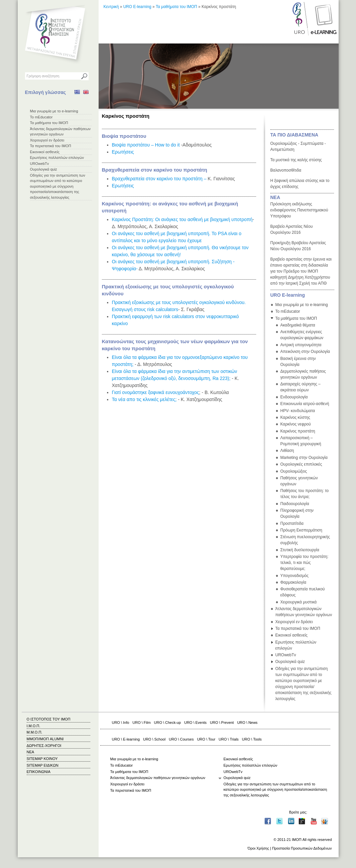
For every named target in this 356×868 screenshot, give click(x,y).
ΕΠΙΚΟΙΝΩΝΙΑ (39, 772)
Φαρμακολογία (293, 582)
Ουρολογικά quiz (44, 169)
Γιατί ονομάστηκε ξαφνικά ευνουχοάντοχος (156, 392)
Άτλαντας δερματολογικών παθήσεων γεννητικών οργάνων (158, 778)
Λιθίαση (287, 451)
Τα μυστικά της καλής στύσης (296, 160)
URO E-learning (137, 7)
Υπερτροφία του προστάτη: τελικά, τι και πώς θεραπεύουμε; (305, 563)
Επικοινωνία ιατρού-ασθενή (305, 404)
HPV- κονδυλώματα (298, 411)
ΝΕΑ (275, 197)
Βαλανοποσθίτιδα (286, 170)
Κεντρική (111, 7)
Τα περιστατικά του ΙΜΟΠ (51, 146)
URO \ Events (195, 722)
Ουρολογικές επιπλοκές (301, 464)
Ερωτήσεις (123, 152)
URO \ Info (121, 722)
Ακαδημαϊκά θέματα (298, 325)
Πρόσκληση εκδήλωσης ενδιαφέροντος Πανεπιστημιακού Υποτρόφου (299, 210)
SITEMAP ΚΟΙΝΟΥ (42, 759)
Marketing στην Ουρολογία (304, 458)
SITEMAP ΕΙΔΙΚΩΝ (43, 765)
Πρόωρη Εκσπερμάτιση (301, 530)
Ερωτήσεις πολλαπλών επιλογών (57, 158)
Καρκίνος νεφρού (296, 424)
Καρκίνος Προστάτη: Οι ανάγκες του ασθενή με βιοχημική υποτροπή (182, 219)
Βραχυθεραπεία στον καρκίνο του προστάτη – (159, 179)
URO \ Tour (206, 739)
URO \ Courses (181, 739)
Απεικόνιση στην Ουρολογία (305, 352)
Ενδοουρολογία (294, 397)
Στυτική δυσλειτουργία (300, 550)
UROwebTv (40, 164)
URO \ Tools (252, 739)
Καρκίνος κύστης (295, 417)
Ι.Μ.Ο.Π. (34, 726)
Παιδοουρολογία (295, 504)
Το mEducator (41, 117)
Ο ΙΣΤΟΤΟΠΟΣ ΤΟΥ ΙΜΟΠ (49, 719)
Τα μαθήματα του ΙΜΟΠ (49, 123)
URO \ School (154, 739)
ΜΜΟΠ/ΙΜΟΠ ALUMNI (45, 739)
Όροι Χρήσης (258, 848)
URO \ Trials (229, 739)
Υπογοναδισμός (295, 576)
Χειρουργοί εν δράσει (47, 140)
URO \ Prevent (222, 722)
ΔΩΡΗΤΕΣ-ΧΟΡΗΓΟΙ (44, 746)
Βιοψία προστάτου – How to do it (146, 145)
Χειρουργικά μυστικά (299, 602)
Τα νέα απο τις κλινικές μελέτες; (144, 399)
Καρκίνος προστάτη (298, 431)
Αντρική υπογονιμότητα (301, 345)
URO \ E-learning (126, 739)
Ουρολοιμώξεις (294, 471)
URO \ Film (141, 722)
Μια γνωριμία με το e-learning (54, 111)
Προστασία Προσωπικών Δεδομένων (302, 848)
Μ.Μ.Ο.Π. (35, 732)
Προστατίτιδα (292, 523)
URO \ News (247, 722)
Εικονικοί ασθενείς (45, 152)
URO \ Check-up (167, 722)
